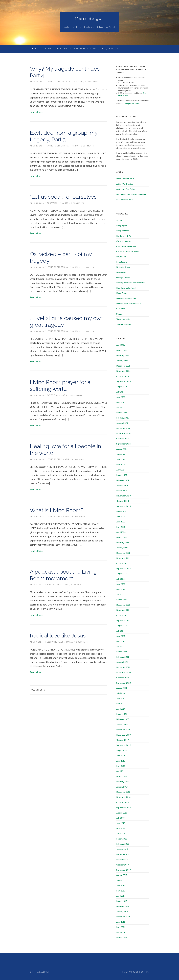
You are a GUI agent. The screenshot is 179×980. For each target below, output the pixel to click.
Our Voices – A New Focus (55, 49)
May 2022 (121, 589)
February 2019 (123, 782)
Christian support (124, 241)
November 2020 (123, 672)
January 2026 (122, 361)
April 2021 (121, 646)
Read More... (37, 112)
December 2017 (123, 854)
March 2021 (122, 652)
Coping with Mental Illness (128, 251)
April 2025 (121, 407)
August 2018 (122, 813)
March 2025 (122, 413)
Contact (114, 49)
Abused (120, 220)
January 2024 (122, 485)
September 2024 (123, 444)
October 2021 (123, 615)
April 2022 (121, 595)
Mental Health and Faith (127, 298)
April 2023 (121, 532)
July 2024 (120, 454)
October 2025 (123, 376)
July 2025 (120, 392)
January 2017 (122, 912)
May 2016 (121, 927)
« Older (37, 690)
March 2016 (122, 938)
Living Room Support (133, 104)
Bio (103, 49)
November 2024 (123, 433)
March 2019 (122, 776)
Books (93, 49)
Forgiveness (121, 272)
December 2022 (123, 553)
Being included (123, 231)
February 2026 (123, 355)
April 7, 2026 (36, 585)
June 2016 (121, 922)
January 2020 (122, 724)
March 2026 (122, 350)
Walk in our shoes (124, 324)
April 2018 (121, 834)
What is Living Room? (58, 510)
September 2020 (123, 683)
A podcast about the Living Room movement (64, 575)
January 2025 (122, 423)
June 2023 (121, 522)
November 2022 (123, 558)
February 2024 (123, 480)
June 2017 (121, 886)
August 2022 (122, 574)
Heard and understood (126, 288)
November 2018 (123, 797)
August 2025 (122, 387)
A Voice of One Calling (126, 189)
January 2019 (122, 787)
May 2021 (121, 641)
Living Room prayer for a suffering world (61, 386)
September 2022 (123, 569)
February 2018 (123, 844)
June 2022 (121, 584)
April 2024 (121, 470)
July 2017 (120, 880)
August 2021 (122, 626)
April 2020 (121, 709)
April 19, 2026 (37, 146)
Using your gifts (123, 319)
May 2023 (121, 527)
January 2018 (122, 849)
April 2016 (121, 932)
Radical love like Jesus (59, 636)
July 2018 (120, 818)
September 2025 (123, 381)
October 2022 (123, 563)
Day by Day (52, 395)
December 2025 (123, 366)
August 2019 (122, 750)
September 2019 (123, 745)
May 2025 (121, 402)
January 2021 (122, 662)
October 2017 (123, 865)
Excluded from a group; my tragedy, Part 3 (65, 136)
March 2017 (122, 901)
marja (79, 82)
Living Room (79, 49)
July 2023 (120, 517)
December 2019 (123, 730)
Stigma (65, 146)
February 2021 (123, 657)
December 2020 (123, 667)
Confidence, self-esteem (127, 246)
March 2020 (122, 714)
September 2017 (123, 870)
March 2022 (122, 600)
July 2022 (120, 579)
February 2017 (123, 906)
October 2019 (123, 740)
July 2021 (120, 631)
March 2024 (122, 475)
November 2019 (123, 735)
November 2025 (123, 371)
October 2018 (123, 802)
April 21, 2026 (37, 82)
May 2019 (121, 766)
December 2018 (123, 792)
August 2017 (122, 875)
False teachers (122, 262)
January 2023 (122, 548)
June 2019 (121, 761)
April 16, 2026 (37, 395)
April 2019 (121, 771)
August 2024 (122, 449)
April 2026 (121, 345)
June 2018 (121, 823)
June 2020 (121, 698)
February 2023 (123, 543)
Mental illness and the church (129, 303)
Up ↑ (147, 972)
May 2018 (121, 828)
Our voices (67, 82)
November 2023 (123, 496)
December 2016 (123, 917)
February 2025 (123, 418)
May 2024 (121, 465)
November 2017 (123, 860)
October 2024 (123, 439)
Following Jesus (55, 642)
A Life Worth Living (125, 184)
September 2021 (123, 620)
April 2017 (121, 896)
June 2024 (121, 459)
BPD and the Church (125, 200)
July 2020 (120, 693)
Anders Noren (137, 972)
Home (35, 49)
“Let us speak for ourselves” (65, 197)
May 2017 (121, 891)
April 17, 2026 (37, 331)
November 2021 (123, 610)
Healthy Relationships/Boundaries (131, 283)
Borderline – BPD (124, 236)
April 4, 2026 (36, 642)
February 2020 (123, 719)
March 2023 (122, 537)
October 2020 (123, 678)
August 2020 (122, 688)
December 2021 (123, 605)
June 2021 (121, 636)
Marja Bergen (89, 18)
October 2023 (123, 501)
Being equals (122, 226)
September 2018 (123, 808)
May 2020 (121, 704)
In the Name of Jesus (125, 179)
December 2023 (123, 491)
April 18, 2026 (37, 267)
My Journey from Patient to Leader (131, 194)
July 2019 (120, 756)
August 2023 (122, 511)
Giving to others (123, 277)
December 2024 (123, 428)
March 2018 (122, 839)
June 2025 (121, 397)
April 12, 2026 (37, 517)
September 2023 (123, 506)
